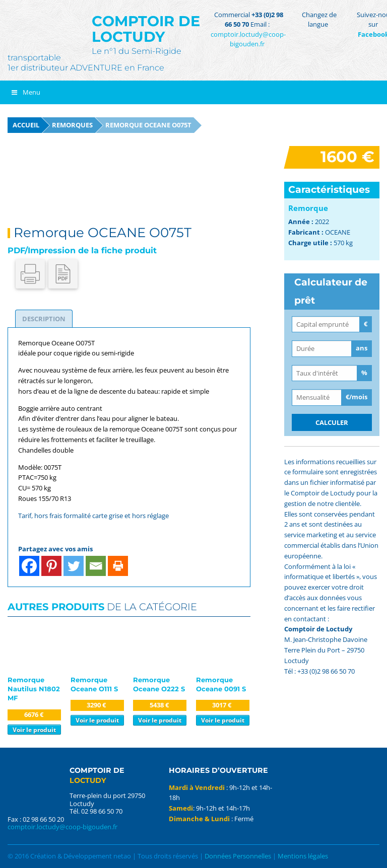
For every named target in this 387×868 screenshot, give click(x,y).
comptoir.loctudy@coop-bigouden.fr (248, 39)
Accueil (26, 125)
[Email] (96, 566)
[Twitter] (74, 566)
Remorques (72, 125)
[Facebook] (29, 566)
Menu (25, 92)
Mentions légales (303, 856)
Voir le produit (34, 730)
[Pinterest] (51, 566)
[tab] (44, 319)
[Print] (118, 566)
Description (44, 319)
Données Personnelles (238, 856)
